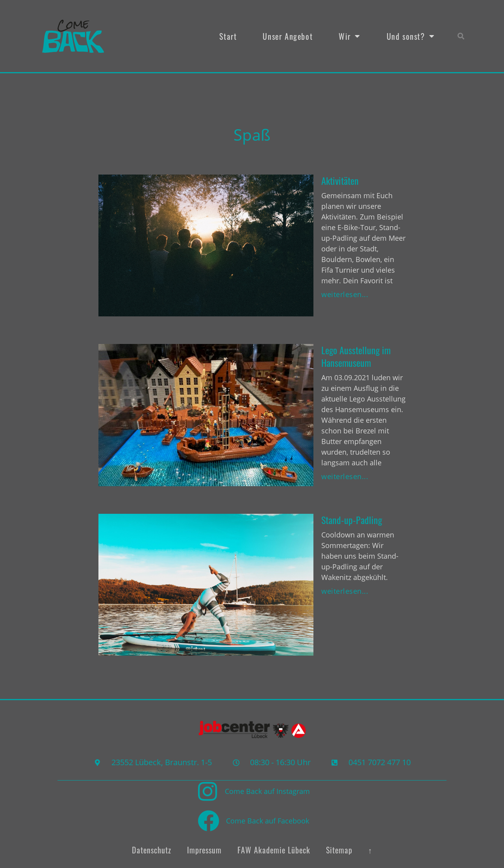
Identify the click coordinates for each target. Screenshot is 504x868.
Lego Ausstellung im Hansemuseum (356, 356)
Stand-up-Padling (352, 520)
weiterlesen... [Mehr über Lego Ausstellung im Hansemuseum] (345, 476)
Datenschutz (152, 849)
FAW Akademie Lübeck (274, 849)
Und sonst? (411, 36)
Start (228, 36)
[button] (461, 36)
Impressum (204, 849)
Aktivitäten (340, 180)
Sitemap (339, 849)
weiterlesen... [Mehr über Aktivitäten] (345, 294)
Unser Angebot (288, 36)
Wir (349, 36)
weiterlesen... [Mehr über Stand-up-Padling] (345, 591)
